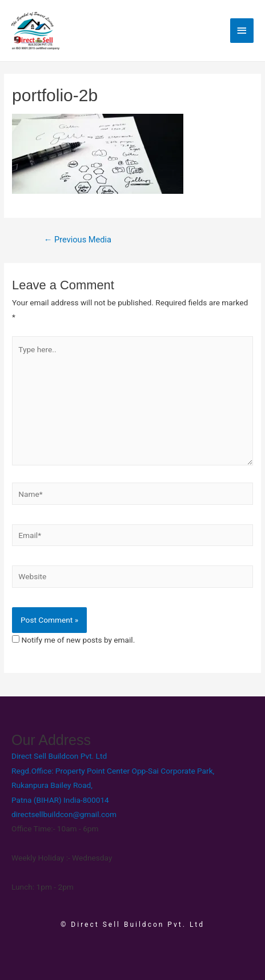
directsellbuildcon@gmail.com (64, 814)
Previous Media (78, 240)
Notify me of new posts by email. (78, 640)
